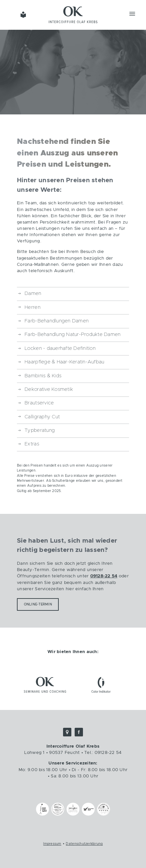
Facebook (79, 732)
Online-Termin (38, 604)
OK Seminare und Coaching (45, 685)
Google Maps (67, 732)
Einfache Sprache (23, 15)
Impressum (52, 844)
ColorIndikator (101, 685)
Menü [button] (132, 14)
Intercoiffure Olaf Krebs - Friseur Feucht (73, 15)
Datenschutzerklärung (84, 844)
